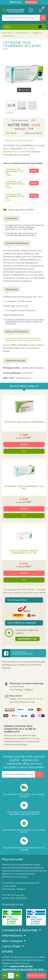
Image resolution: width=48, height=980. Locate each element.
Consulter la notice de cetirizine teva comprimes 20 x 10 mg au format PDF (23, 339)
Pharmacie (7, 33)
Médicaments (22, 33)
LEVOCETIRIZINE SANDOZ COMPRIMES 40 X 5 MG (24, 552)
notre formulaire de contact (30, 699)
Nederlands (31, 2)
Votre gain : (21, 129)
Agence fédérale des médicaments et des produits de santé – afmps (23, 969)
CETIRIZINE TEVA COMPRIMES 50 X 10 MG (15, 197)
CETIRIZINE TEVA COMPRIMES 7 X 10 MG (14, 172)
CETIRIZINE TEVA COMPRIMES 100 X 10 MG (15, 184)
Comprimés (7, 36)
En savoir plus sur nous (13, 904)
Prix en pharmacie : (20, 120)
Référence (29, 133)
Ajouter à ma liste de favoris (20, 140)
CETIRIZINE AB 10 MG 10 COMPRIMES (24, 422)
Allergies (36, 33)
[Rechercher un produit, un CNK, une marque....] (43, 18)
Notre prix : (19, 125)
